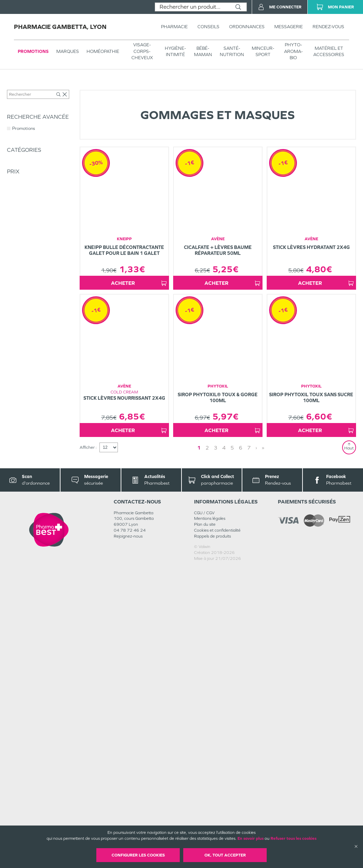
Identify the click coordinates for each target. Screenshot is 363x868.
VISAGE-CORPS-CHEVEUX (142, 51)
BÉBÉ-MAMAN (203, 51)
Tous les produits (22, 88)
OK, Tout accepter (225, 855)
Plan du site (205, 825)
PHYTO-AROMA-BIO (293, 51)
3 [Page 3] (218, 748)
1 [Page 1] (202, 748)
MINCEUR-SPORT (263, 51)
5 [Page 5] (235, 748)
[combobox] (192, 7)
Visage (107, 88)
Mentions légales (210, 819)
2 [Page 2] (210, 748)
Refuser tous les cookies (293, 838)
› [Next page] (251, 748)
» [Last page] (257, 748)
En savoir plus (251, 838)
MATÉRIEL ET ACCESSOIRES (329, 51)
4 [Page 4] (227, 748)
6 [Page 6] (243, 748)
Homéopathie (103, 51)
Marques (68, 51)
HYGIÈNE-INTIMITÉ (175, 51)
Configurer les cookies (138, 855)
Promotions (33, 51)
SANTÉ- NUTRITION (232, 51)
